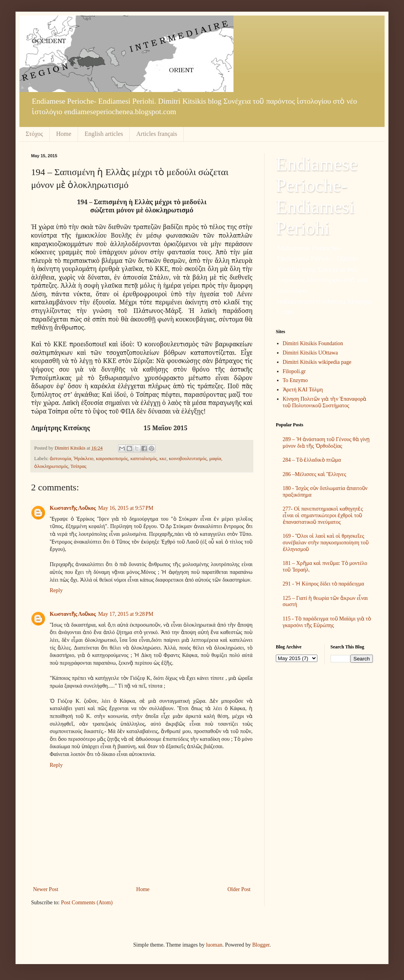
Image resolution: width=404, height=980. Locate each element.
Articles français (157, 134)
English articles (104, 134)
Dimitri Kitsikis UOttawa (310, 353)
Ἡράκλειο (83, 459)
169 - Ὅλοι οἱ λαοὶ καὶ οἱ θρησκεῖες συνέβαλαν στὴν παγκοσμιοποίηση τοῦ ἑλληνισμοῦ (326, 543)
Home (64, 134)
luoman (214, 945)
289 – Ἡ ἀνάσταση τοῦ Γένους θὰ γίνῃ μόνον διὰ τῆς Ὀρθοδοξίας (327, 443)
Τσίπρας (78, 466)
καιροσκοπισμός (112, 459)
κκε (163, 459)
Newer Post (46, 889)
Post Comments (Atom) (87, 903)
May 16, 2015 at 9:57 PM (126, 508)
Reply (56, 590)
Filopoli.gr (294, 371)
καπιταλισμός (144, 459)
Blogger (261, 945)
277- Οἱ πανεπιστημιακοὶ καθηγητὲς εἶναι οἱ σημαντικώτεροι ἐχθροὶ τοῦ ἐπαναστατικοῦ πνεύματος (323, 515)
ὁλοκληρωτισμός (51, 466)
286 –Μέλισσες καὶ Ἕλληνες (315, 474)
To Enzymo (295, 380)
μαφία (215, 459)
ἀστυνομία (60, 459)
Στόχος (34, 134)
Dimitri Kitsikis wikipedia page (317, 362)
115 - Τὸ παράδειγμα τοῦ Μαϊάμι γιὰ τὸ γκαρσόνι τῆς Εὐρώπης (327, 622)
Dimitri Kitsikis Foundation (313, 343)
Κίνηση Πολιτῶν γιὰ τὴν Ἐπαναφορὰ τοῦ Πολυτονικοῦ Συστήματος (325, 402)
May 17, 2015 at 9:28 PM (126, 614)
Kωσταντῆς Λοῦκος (73, 508)
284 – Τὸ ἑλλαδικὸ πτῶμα (312, 460)
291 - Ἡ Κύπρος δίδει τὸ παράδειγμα (324, 584)
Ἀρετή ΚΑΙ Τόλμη (303, 390)
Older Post (239, 889)
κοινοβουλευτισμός (188, 459)
